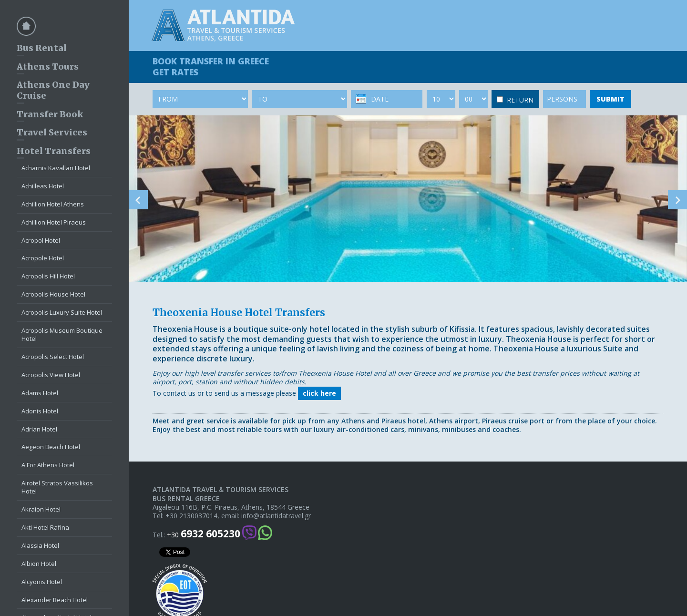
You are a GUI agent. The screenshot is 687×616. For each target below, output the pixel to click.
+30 (204, 534)
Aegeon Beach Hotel (51, 447)
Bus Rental (42, 48)
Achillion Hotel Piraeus (54, 222)
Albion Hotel (39, 564)
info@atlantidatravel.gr (276, 516)
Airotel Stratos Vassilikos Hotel (57, 487)
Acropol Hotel (41, 240)
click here (319, 393)
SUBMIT (610, 99)
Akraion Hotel (41, 509)
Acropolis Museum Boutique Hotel (62, 334)
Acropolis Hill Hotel (48, 276)
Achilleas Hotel (43, 186)
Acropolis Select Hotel (53, 357)
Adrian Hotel (39, 429)
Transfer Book (50, 114)
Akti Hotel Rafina (45, 527)
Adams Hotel (40, 393)
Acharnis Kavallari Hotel (56, 168)
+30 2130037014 (191, 516)
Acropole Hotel (43, 258)
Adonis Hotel (40, 411)
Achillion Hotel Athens (53, 204)
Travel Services (52, 132)
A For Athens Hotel (48, 465)
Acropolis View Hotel (51, 375)
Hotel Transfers (54, 151)
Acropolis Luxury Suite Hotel (62, 312)
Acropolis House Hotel (53, 294)
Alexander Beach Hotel (55, 600)
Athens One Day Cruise (53, 90)
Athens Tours (48, 67)
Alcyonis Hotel (42, 582)
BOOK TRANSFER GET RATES (211, 67)
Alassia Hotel (40, 545)
